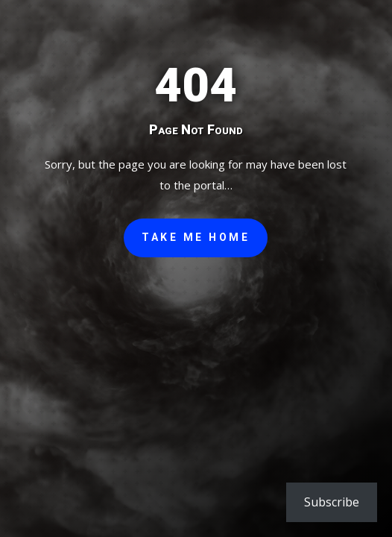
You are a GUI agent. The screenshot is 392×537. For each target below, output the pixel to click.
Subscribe (332, 502)
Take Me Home (196, 237)
